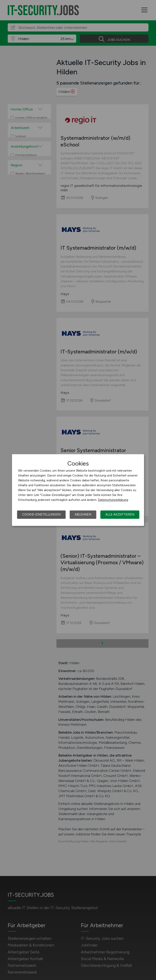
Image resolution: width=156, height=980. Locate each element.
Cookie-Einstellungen (41, 514)
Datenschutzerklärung (113, 500)
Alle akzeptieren (120, 514)
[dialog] (78, 490)
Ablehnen (83, 514)
